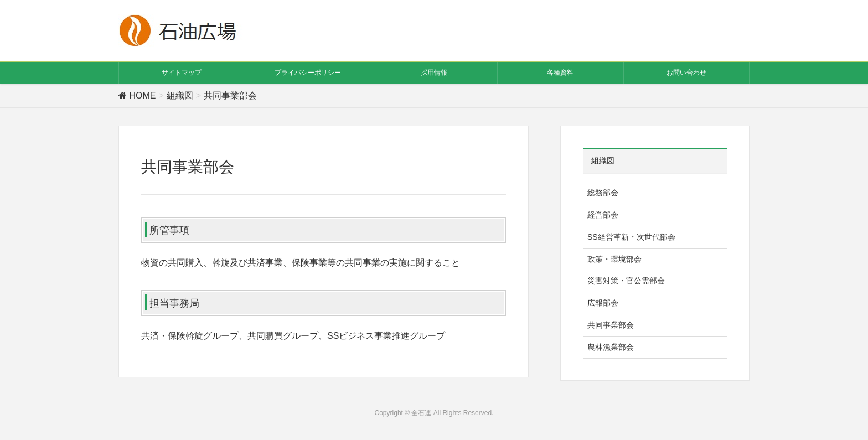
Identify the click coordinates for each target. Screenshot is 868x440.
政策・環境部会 (614, 259)
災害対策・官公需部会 (626, 281)
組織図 (603, 161)
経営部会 (603, 215)
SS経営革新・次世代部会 (631, 237)
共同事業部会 (611, 325)
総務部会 (603, 193)
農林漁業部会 (611, 347)
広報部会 (603, 303)
